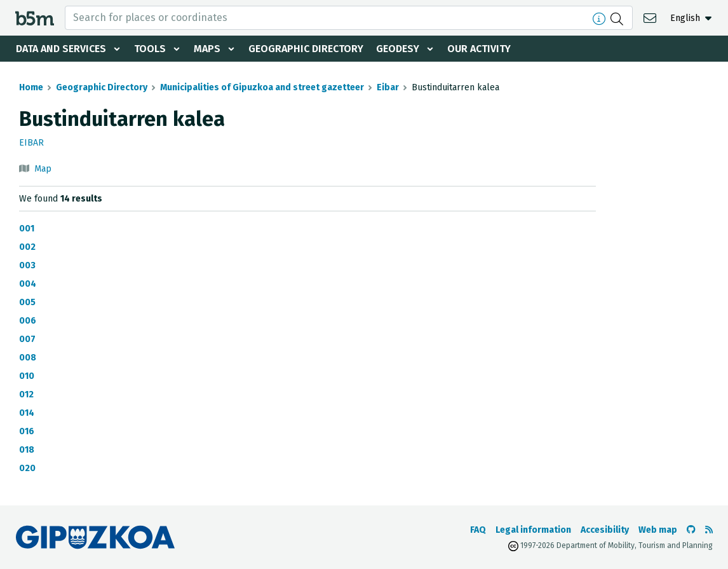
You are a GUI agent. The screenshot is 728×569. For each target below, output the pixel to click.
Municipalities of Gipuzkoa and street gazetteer (262, 87)
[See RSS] (709, 530)
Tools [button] (150, 49)
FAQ (478, 530)
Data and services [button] (61, 49)
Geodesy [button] (398, 49)
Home (31, 87)
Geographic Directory (306, 49)
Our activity (479, 49)
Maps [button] (207, 49)
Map (43, 169)
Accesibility (605, 530)
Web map (658, 530)
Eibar (388, 87)
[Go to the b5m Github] (691, 530)
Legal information (533, 530)
